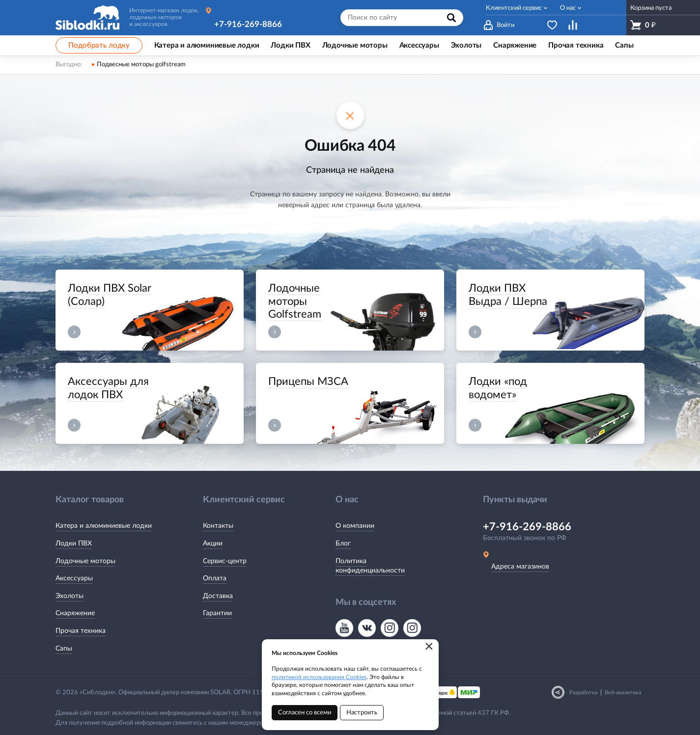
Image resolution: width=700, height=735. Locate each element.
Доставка (218, 596)
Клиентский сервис (514, 8)
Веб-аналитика (623, 693)
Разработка (583, 693)
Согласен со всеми (305, 713)
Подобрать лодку (99, 45)
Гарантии (217, 613)
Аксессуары (74, 578)
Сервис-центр (225, 561)
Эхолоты (70, 596)
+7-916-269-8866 (248, 24)
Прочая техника (81, 631)
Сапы (64, 649)
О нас (568, 8)
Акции (213, 544)
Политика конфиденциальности (370, 566)
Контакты (218, 526)
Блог (343, 544)
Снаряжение (75, 613)
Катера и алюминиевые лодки (104, 526)
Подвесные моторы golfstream (141, 65)
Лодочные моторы (85, 561)
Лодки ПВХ (74, 544)
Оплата (215, 578)
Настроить (362, 713)
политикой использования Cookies (319, 677)
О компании (355, 526)
